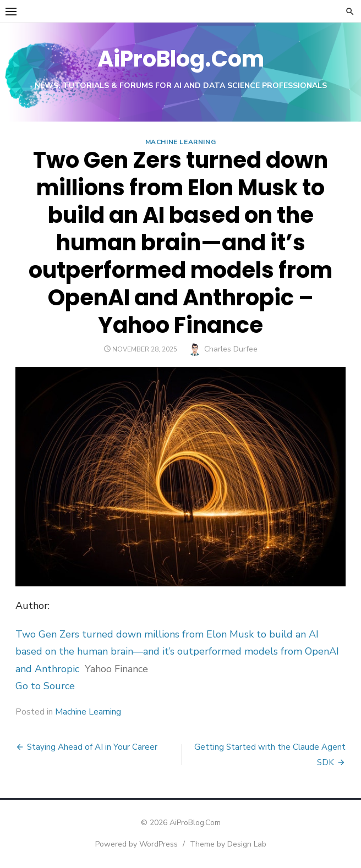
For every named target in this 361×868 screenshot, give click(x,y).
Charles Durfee (231, 349)
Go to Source (45, 686)
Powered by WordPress (136, 844)
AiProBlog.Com (181, 59)
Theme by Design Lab (228, 844)
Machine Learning (181, 142)
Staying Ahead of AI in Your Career (92, 747)
